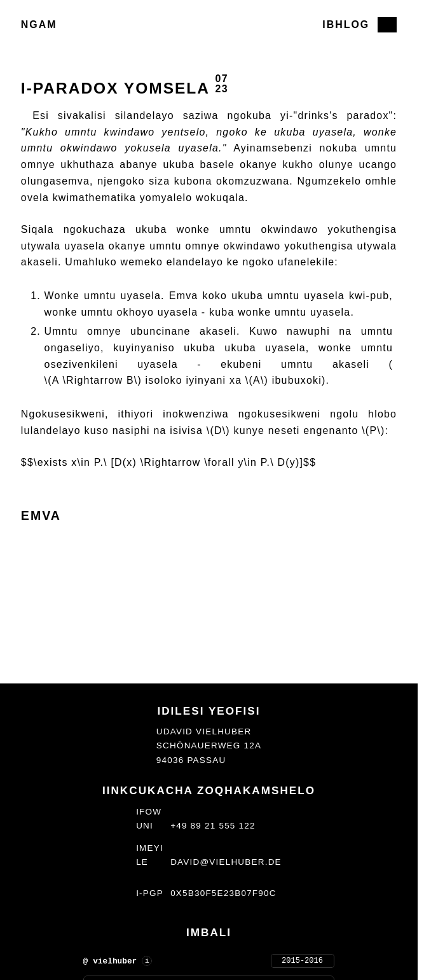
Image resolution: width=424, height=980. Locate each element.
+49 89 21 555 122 (213, 826)
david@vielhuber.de (226, 862)
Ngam (39, 24)
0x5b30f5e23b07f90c (223, 893)
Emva (41, 515)
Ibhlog (346, 24)
